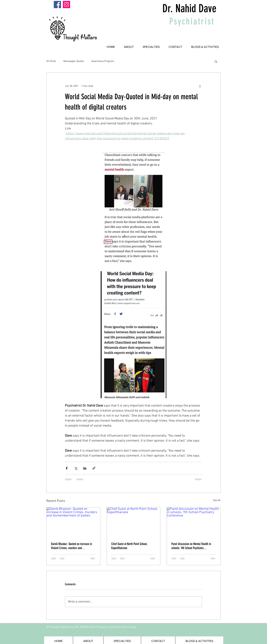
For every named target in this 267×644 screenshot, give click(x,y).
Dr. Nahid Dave (189, 8)
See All (217, 500)
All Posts (51, 61)
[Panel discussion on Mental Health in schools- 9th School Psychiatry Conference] (194, 522)
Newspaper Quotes (74, 61)
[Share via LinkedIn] (85, 468)
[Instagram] (66, 5)
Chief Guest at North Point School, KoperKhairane (129, 546)
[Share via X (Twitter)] (76, 468)
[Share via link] (94, 468)
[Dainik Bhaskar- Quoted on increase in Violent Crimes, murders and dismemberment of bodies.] (73, 522)
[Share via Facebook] (67, 468)
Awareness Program (103, 61)
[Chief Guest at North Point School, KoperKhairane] (134, 522)
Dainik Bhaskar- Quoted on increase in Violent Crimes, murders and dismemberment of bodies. (71, 546)
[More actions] (200, 86)
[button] (216, 61)
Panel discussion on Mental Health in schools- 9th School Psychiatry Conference (191, 546)
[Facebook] (57, 5)
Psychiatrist (192, 21)
